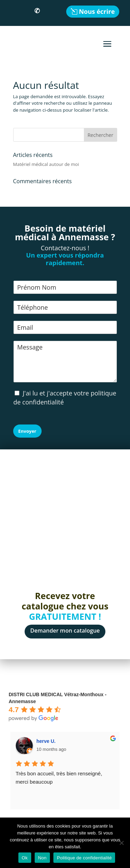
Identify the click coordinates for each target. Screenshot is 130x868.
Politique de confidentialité (84, 858)
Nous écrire (97, 11)
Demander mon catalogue (65, 631)
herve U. (46, 741)
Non (42, 858)
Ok (25, 858)
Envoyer (27, 431)
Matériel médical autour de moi (46, 164)
